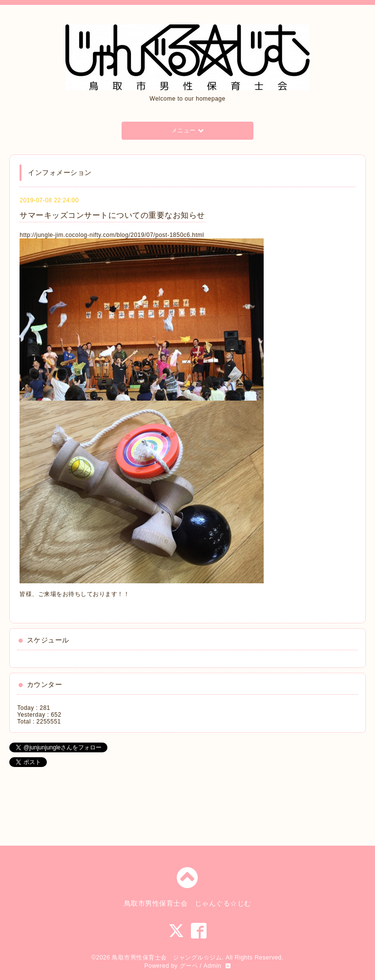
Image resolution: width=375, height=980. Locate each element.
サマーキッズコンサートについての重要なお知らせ (112, 215)
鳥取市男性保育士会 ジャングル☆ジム (167, 958)
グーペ (189, 966)
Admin (213, 966)
